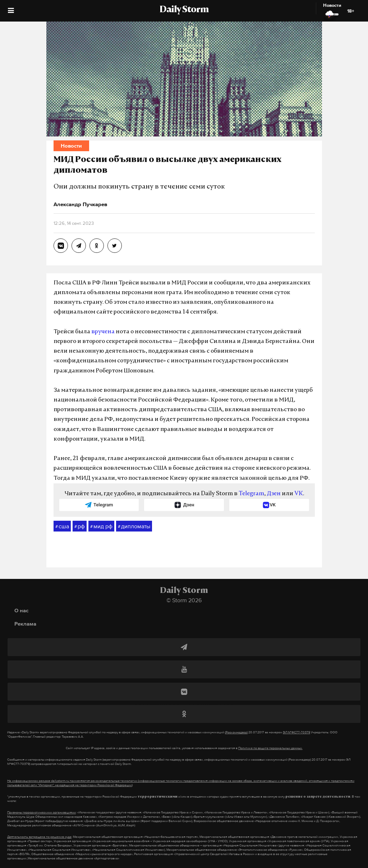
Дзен (274, 494)
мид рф (101, 526)
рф (80, 526)
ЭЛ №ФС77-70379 (296, 732)
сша (62, 526)
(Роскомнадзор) (236, 732)
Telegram (251, 494)
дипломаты (134, 526)
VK (299, 494)
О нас (21, 610)
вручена (103, 332)
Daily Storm (184, 10)
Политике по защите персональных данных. (270, 748)
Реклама (25, 624)
